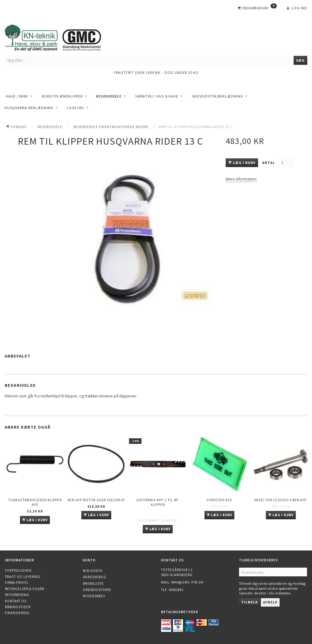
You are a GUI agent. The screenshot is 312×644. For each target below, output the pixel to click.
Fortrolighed (18, 570)
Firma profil (17, 583)
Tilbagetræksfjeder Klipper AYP (35, 502)
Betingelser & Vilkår (25, 589)
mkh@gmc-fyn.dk (187, 582)
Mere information (241, 179)
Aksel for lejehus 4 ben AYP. (281, 500)
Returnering (17, 595)
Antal (269, 163)
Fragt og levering (23, 577)
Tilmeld (250, 602)
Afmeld (270, 602)
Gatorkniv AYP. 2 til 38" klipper (158, 502)
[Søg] (300, 60)
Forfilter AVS (219, 500)
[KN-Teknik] (61, 37)
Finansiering (17, 613)
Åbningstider (18, 607)
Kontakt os (16, 601)
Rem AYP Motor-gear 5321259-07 (96, 500)
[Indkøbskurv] (257, 8)
